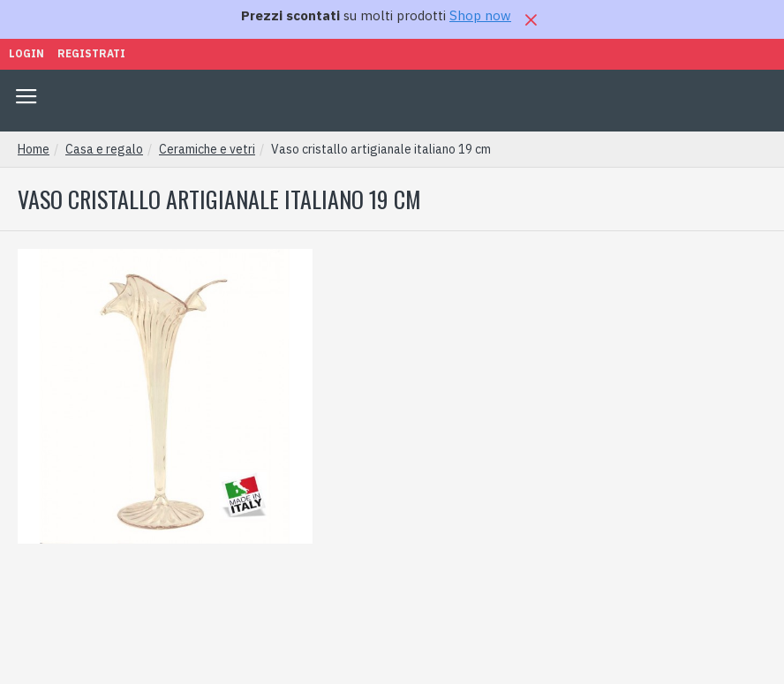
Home (34, 149)
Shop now (480, 15)
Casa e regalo (104, 149)
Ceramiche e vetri (207, 149)
